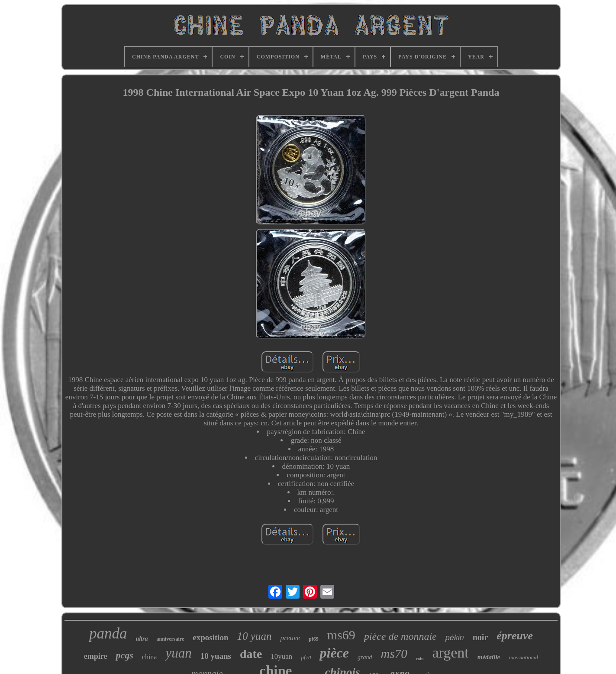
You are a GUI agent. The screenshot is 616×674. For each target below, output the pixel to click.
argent (450, 653)
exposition (210, 637)
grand (365, 657)
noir (481, 637)
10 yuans (216, 656)
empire (96, 656)
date (251, 654)
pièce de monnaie (400, 636)
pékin (455, 638)
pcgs (124, 655)
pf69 (314, 639)
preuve (290, 638)
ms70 (394, 654)
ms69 (341, 635)
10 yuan (255, 636)
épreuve (515, 636)
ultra (142, 639)
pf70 (306, 657)
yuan (178, 653)
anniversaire (170, 639)
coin (420, 659)
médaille (489, 657)
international (523, 657)
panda (108, 633)
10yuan (281, 656)
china (150, 657)
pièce (334, 653)
